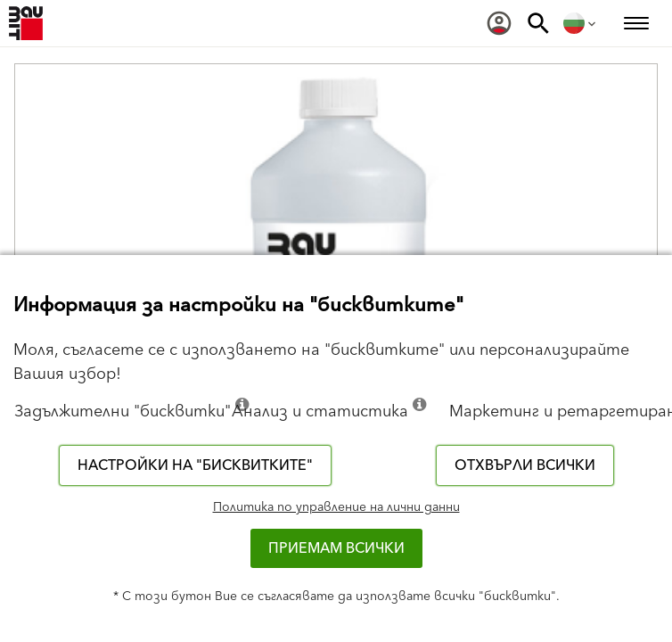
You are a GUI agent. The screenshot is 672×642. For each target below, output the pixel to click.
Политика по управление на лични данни (336, 507)
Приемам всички (336, 548)
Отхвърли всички (525, 465)
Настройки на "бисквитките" (195, 465)
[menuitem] (499, 23)
